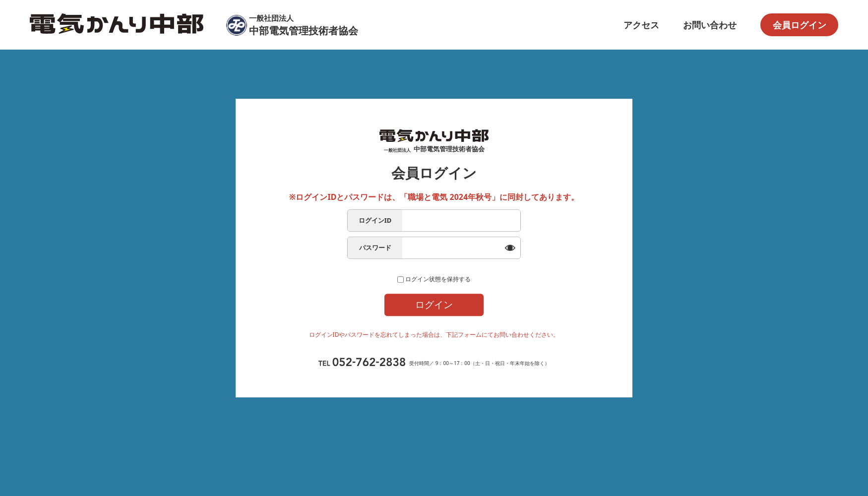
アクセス (641, 25)
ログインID (375, 211)
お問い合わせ (710, 25)
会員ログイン (800, 25)
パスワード (375, 238)
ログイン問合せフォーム (434, 349)
